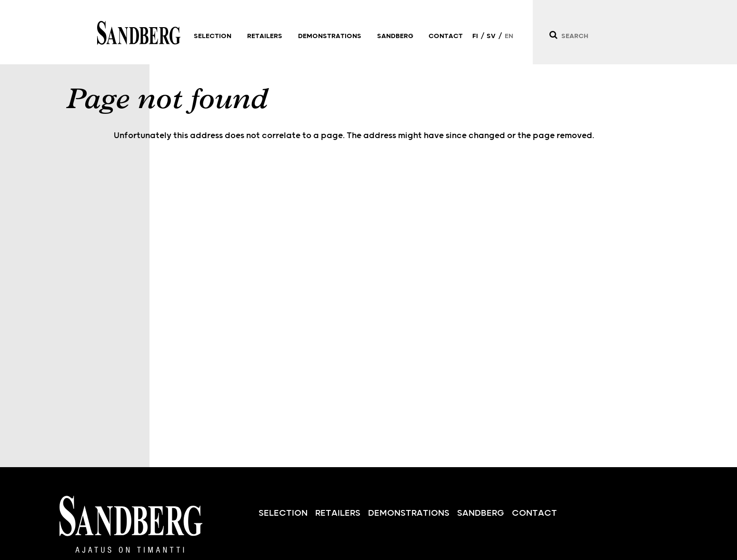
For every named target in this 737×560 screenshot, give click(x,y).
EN (509, 36)
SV (491, 36)
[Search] (553, 35)
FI (475, 36)
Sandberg (139, 33)
